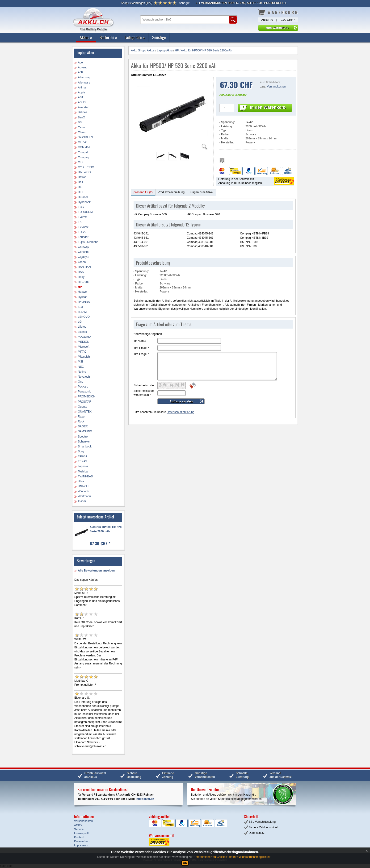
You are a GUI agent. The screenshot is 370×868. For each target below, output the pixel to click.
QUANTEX (85, 412)
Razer (82, 417)
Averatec (83, 107)
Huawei (83, 292)
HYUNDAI (84, 302)
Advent (82, 67)
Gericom (83, 252)
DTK (81, 192)
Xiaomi (82, 501)
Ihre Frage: (141, 354)
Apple (82, 92)
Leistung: (227, 126)
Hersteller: (228, 142)
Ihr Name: (140, 341)
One (81, 382)
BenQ (82, 117)
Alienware (84, 83)
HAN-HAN (84, 267)
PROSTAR (85, 402)
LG (80, 322)
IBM (80, 307)
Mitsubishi (84, 357)
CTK (81, 162)
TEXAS (82, 461)
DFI (80, 187)
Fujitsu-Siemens (88, 242)
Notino (82, 372)
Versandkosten (276, 87)
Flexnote (83, 227)
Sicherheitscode (144, 385)
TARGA (83, 456)
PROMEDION (87, 396)
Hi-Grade (84, 282)
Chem (82, 132)
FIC (80, 222)
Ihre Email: (141, 348)
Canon (82, 127)
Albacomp (84, 77)
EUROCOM (85, 212)
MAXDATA (84, 337)
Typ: (224, 130)
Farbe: (225, 134)
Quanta (82, 407)
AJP (80, 72)
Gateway (83, 247)
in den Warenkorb (268, 107)
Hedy (81, 277)
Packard (83, 387)
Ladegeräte (135, 37)
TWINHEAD (85, 476)
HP (80, 287)
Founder (83, 237)
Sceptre (83, 437)
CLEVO (83, 142)
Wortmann (84, 496)
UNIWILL (84, 486)
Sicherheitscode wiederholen (144, 393)
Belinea (83, 112)
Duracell (83, 197)
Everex (82, 217)
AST (81, 97)
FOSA (82, 232)
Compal (83, 152)
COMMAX (84, 147)
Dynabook (84, 202)
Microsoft (84, 347)
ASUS (82, 102)
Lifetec (82, 327)
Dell (80, 182)
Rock (81, 421)
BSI (80, 122)
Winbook (83, 491)
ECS (81, 207)
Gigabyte (84, 257)
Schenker (84, 442)
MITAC (82, 352)
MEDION (84, 342)
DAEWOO (84, 172)
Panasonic (84, 392)
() (137, 3)
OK (185, 863)
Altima (82, 88)
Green (82, 262)
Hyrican (83, 297)
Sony (81, 451)
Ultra (81, 481)
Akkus (86, 37)
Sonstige (159, 37)
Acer (81, 63)
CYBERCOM (86, 167)
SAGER (83, 426)
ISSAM (82, 312)
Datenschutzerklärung (181, 412)
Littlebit (82, 332)
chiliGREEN (85, 137)
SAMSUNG (85, 431)
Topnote (83, 466)
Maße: (225, 138)
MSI (80, 362)
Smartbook (85, 447)
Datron (82, 177)
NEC (81, 367)
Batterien (108, 37)
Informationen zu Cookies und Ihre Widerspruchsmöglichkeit (233, 857)
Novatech (84, 377)
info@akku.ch (145, 799)
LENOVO (84, 317)
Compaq (83, 157)
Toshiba (83, 472)
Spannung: (228, 122)
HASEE (83, 272)
